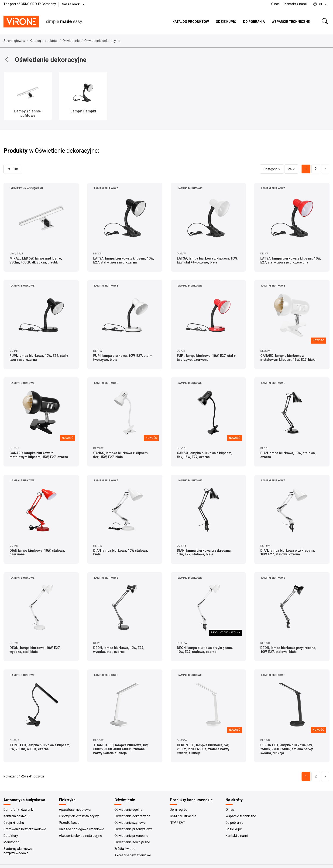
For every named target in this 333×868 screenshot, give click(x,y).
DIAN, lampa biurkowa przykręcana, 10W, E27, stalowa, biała (204, 552)
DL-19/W (182, 740)
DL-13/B (182, 546)
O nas (276, 4)
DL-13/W (265, 546)
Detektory (11, 836)
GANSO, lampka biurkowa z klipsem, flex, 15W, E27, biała (121, 455)
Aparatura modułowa (75, 810)
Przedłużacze (69, 823)
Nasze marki (74, 4)
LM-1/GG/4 (16, 254)
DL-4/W (98, 351)
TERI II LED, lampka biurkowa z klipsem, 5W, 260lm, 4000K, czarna (40, 747)
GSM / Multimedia (183, 816)
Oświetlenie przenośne (131, 836)
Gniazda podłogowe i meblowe (82, 829)
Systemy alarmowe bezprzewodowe (18, 851)
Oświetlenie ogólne (128, 810)
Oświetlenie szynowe (130, 823)
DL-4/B (14, 351)
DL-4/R (181, 351)
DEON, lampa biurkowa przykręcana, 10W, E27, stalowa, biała (288, 650)
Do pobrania (234, 823)
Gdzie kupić (234, 829)
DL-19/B (265, 740)
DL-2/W (14, 643)
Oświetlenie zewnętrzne (132, 842)
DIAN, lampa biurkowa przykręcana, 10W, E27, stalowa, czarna (288, 552)
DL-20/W (265, 351)
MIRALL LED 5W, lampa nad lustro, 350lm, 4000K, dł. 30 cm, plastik (36, 260)
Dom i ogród (179, 810)
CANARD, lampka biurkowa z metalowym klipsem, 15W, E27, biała (288, 358)
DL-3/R (264, 254)
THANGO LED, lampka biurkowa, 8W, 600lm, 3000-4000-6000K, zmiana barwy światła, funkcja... (121, 749)
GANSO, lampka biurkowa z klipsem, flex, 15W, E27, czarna (205, 455)
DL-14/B (265, 643)
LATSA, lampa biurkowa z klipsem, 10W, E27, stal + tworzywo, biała (207, 260)
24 (291, 169)
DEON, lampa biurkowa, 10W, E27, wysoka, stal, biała (35, 650)
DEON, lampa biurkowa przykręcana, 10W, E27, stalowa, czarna (205, 650)
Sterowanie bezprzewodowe (25, 829)
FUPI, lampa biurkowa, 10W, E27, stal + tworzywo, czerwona (206, 358)
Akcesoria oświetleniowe (133, 855)
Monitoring (11, 842)
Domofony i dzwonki (19, 810)
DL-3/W (181, 254)
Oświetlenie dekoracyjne (132, 816)
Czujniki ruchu (14, 823)
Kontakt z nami (296, 4)
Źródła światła (125, 849)
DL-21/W (98, 448)
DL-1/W (98, 546)
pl (321, 4)
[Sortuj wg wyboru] (272, 169)
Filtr (13, 169)
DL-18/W (98, 740)
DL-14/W (182, 643)
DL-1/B (264, 448)
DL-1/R (14, 546)
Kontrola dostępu (16, 816)
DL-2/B (97, 643)
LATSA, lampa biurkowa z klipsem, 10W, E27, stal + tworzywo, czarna (124, 260)
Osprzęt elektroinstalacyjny (79, 816)
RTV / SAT (177, 823)
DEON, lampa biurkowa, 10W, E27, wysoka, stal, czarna (119, 650)
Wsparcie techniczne (241, 816)
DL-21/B (182, 448)
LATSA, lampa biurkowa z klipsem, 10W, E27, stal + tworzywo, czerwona (291, 260)
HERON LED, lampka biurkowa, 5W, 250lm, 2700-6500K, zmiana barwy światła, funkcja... (203, 749)
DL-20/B (14, 448)
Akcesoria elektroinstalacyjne (81, 836)
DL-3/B (97, 254)
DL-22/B (14, 740)
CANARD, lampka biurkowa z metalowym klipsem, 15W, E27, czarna (39, 455)
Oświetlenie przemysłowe (134, 829)
